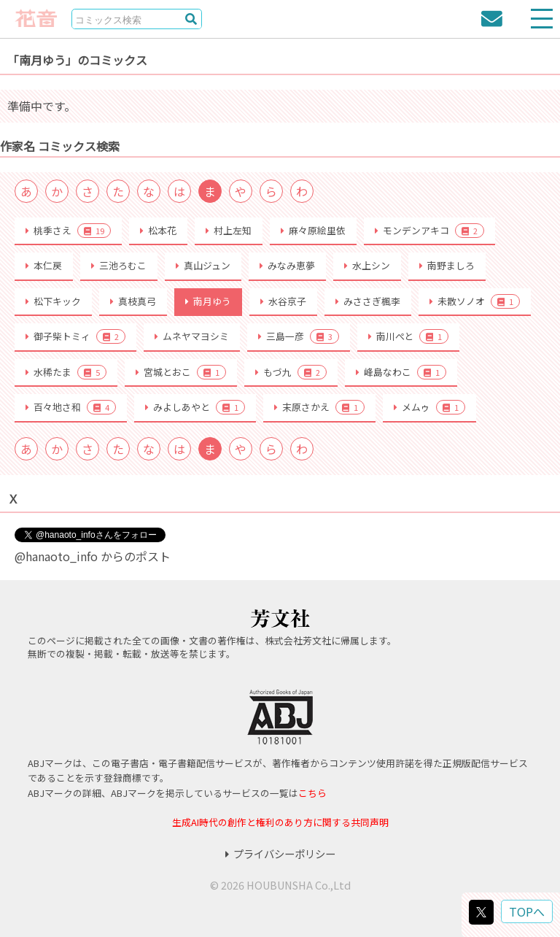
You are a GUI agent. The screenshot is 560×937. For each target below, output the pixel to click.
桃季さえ (68, 231)
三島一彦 (299, 336)
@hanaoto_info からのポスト (93, 556)
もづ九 (291, 372)
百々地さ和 (71, 407)
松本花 (158, 230)
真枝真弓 (133, 301)
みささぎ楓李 (368, 301)
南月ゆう (208, 301)
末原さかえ (319, 407)
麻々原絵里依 (313, 230)
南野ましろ (447, 265)
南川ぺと (408, 336)
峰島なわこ (401, 372)
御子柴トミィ (75, 336)
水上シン (367, 265)
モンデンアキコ (429, 231)
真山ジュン (203, 265)
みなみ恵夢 (287, 265)
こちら (312, 793)
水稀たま (66, 372)
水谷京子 (283, 301)
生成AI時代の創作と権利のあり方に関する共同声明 (280, 822)
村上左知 (229, 230)
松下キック (53, 301)
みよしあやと (195, 407)
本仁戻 (44, 265)
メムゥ (429, 407)
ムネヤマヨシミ (192, 336)
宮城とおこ (181, 372)
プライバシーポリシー (280, 853)
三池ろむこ (119, 265)
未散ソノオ (475, 301)
